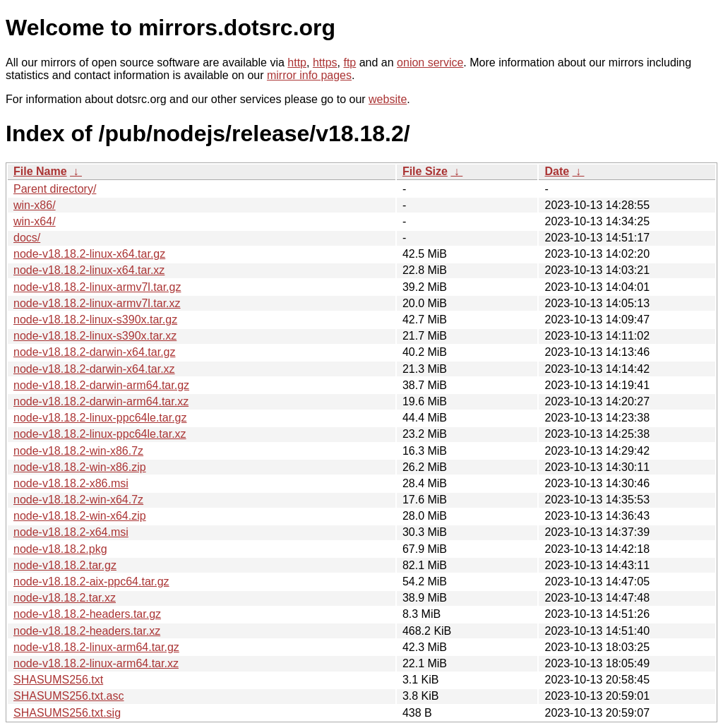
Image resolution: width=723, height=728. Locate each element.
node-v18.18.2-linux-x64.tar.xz (89, 270)
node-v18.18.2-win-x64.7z (78, 500)
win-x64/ (35, 221)
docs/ (27, 238)
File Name (40, 171)
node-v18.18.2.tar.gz (65, 565)
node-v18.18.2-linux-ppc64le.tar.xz (100, 434)
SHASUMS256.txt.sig (67, 713)
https (325, 62)
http (297, 62)
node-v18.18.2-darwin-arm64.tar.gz (101, 385)
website (388, 99)
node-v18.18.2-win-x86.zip (80, 467)
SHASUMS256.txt (58, 680)
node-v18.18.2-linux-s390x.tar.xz (95, 336)
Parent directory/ (55, 189)
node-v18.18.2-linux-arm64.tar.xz (96, 663)
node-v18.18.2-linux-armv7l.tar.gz (97, 287)
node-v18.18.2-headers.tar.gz (87, 614)
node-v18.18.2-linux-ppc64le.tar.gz (100, 418)
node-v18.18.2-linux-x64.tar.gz (89, 254)
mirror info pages (309, 75)
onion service (430, 62)
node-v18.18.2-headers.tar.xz (87, 631)
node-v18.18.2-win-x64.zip (80, 516)
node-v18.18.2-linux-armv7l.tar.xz (97, 303)
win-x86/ (35, 205)
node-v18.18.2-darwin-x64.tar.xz (94, 369)
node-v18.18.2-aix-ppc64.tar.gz (91, 581)
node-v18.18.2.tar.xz (65, 598)
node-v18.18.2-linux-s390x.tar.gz (95, 320)
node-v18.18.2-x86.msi (71, 483)
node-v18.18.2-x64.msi (71, 532)
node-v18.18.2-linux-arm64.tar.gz (96, 647)
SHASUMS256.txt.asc (69, 696)
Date (557, 171)
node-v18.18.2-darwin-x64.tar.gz (94, 352)
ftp (349, 62)
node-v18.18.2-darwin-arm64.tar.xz (101, 401)
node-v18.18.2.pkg (60, 549)
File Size (425, 171)
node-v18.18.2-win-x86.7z (78, 451)
